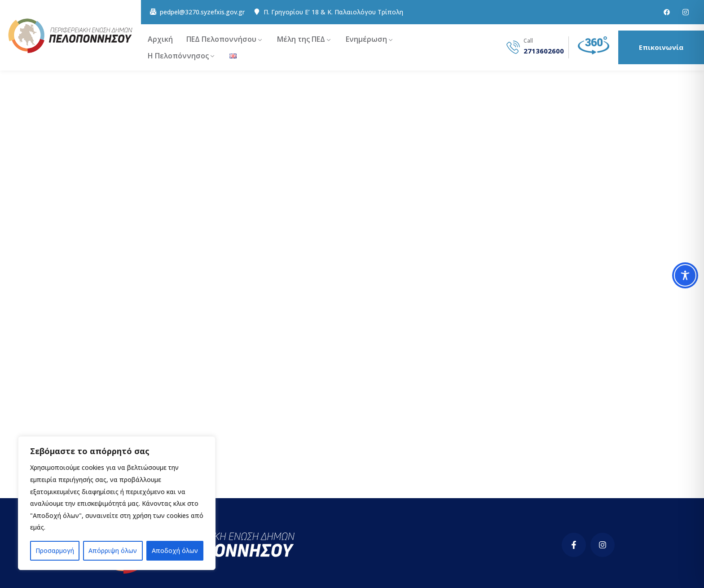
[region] (117, 503)
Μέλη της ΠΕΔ (301, 39)
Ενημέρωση (366, 39)
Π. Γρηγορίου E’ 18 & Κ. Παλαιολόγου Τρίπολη (333, 12)
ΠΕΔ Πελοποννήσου (221, 39)
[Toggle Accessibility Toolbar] (685, 275)
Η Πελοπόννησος (178, 56)
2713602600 (544, 51)
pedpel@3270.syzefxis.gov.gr (202, 12)
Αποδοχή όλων (175, 550)
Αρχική (160, 39)
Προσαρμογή (55, 550)
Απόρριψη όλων (113, 550)
